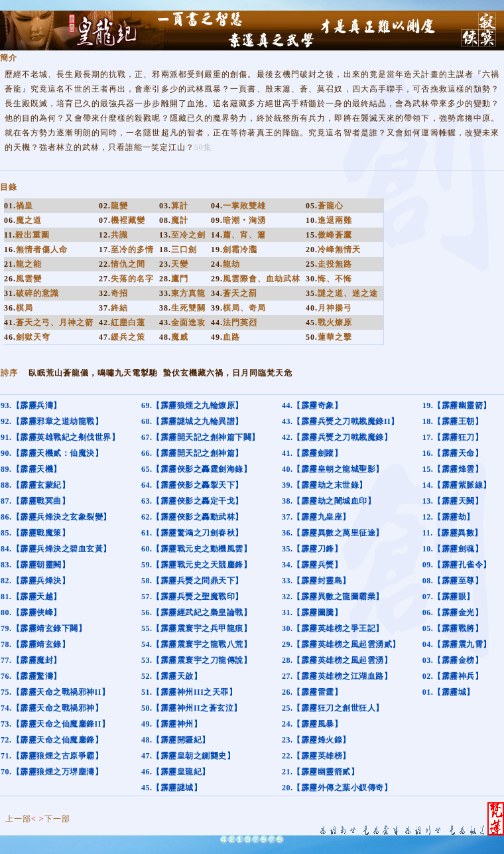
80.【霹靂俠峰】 (31, 612)
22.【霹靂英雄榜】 (316, 756)
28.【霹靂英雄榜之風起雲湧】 (337, 660)
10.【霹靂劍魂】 (453, 549)
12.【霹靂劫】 (449, 517)
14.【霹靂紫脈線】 (457, 485)
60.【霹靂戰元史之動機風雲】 (197, 549)
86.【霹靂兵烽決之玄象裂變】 (56, 517)
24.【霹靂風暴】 (312, 724)
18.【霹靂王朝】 (453, 421)
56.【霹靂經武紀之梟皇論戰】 (197, 612)
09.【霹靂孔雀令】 (457, 565)
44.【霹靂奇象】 (312, 405)
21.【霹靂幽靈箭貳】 (321, 772)
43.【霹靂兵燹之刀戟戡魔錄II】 (341, 421)
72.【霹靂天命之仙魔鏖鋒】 (52, 740)
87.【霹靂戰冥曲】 (35, 501)
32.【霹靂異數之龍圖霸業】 (333, 597)
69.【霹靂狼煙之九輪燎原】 (192, 405)
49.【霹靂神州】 (172, 724)
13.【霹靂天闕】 (453, 501)
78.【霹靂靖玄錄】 (35, 644)
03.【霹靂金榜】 (453, 660)
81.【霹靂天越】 (31, 597)
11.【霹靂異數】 (453, 533)
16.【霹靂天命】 (453, 453)
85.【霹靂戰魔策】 (35, 533)
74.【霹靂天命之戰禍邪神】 (52, 708)
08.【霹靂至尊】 (453, 581)
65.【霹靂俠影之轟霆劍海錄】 (197, 469)
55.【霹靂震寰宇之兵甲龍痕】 (197, 628)
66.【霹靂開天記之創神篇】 (192, 453)
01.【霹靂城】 (449, 692)
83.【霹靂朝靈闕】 (35, 565)
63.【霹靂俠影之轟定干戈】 (192, 501)
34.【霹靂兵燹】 (312, 565)
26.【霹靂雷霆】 (312, 692)
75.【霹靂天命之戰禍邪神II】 (55, 692)
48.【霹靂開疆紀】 (176, 740)
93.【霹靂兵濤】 (31, 405)
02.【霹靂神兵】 (453, 676)
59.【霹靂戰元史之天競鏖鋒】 (197, 565)
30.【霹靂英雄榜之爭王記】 (333, 628)
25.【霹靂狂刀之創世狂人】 (333, 708)
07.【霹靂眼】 (449, 597)
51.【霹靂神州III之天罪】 (189, 692)
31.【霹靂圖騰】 (312, 612)
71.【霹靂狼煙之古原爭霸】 (52, 756)
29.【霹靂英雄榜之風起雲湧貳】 (341, 644)
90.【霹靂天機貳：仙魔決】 (52, 453)
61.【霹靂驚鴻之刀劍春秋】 (192, 533)
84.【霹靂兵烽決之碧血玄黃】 (56, 549)
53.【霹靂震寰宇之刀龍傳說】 (197, 660)
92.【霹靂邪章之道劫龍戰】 (52, 421)
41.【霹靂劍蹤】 (312, 453)
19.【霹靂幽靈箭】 (457, 405)
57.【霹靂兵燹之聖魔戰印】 (192, 597)
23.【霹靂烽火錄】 (316, 740)
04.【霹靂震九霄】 (457, 644)
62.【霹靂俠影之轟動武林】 (192, 517)
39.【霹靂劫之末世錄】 (325, 485)
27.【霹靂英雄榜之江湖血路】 (337, 676)
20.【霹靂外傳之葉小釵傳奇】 (337, 788)
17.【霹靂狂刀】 (453, 437)
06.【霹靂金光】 (453, 612)
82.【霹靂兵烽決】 (35, 581)
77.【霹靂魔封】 (31, 660)
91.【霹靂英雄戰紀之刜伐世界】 (60, 437)
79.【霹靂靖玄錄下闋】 (43, 628)
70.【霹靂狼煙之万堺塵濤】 (52, 772)
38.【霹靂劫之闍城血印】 (329, 501)
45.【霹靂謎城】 (172, 788)
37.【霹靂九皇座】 (316, 517)
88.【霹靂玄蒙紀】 (35, 485)
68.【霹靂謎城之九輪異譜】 (192, 421)
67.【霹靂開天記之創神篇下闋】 (201, 437)
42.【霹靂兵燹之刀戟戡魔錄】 (337, 437)
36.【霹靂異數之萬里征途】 (333, 533)
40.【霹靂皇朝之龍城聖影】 (333, 469)
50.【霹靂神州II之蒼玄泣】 (192, 708)
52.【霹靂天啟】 (172, 676)
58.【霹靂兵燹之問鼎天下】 (192, 581)
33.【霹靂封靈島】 (316, 581)
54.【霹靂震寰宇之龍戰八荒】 (197, 644)
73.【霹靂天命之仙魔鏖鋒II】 (55, 724)
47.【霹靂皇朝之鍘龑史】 (188, 756)
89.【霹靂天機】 (31, 469)
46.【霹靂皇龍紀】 (176, 772)
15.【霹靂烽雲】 (453, 469)
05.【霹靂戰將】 (453, 628)
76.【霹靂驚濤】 (31, 676)
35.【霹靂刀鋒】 (312, 549)
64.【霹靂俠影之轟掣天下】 (192, 485)
